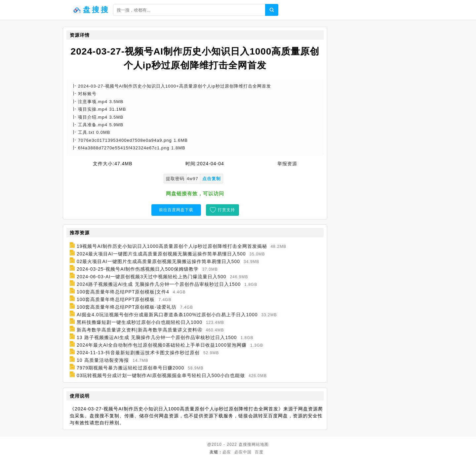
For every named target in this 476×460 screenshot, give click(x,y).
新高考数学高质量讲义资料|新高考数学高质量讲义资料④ (139, 330)
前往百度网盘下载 (176, 210)
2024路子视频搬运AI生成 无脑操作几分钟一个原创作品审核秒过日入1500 (159, 284)
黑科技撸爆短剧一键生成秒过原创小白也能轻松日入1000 (139, 322)
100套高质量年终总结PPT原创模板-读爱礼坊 (127, 307)
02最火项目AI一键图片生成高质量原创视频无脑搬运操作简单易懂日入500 (158, 261)
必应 (227, 452)
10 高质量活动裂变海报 (103, 360)
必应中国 (243, 452)
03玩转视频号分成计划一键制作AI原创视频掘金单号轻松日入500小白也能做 (161, 375)
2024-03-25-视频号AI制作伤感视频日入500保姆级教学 (138, 269)
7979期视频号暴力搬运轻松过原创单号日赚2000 (130, 368)
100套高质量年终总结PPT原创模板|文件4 (123, 292)
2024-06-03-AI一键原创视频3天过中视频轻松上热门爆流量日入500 (152, 277)
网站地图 (260, 444)
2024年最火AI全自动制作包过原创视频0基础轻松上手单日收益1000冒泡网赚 (162, 345)
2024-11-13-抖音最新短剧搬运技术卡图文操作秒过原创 (138, 353)
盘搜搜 (245, 444)
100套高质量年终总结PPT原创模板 (116, 299)
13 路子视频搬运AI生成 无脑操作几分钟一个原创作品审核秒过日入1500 (157, 337)
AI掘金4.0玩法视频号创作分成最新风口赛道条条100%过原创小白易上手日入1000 (167, 315)
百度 (259, 452)
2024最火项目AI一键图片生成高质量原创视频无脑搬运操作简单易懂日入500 (161, 254)
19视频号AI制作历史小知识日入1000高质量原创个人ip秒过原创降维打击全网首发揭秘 (172, 246)
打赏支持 (226, 210)
